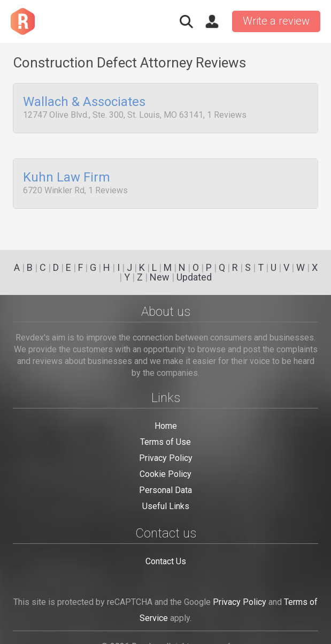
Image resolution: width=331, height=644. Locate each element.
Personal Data (165, 490)
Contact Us (166, 561)
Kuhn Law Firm (67, 175)
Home (166, 426)
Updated (194, 277)
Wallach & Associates (84, 102)
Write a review (276, 21)
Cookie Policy (165, 474)
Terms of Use (165, 442)
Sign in (212, 21)
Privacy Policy (166, 458)
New (160, 277)
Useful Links (166, 506)
